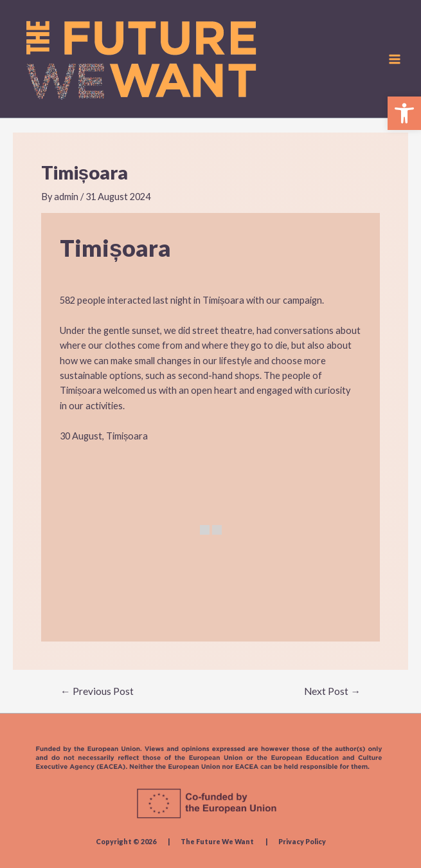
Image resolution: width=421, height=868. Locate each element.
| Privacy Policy (291, 841)
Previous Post (97, 692)
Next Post (332, 692)
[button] (404, 113)
